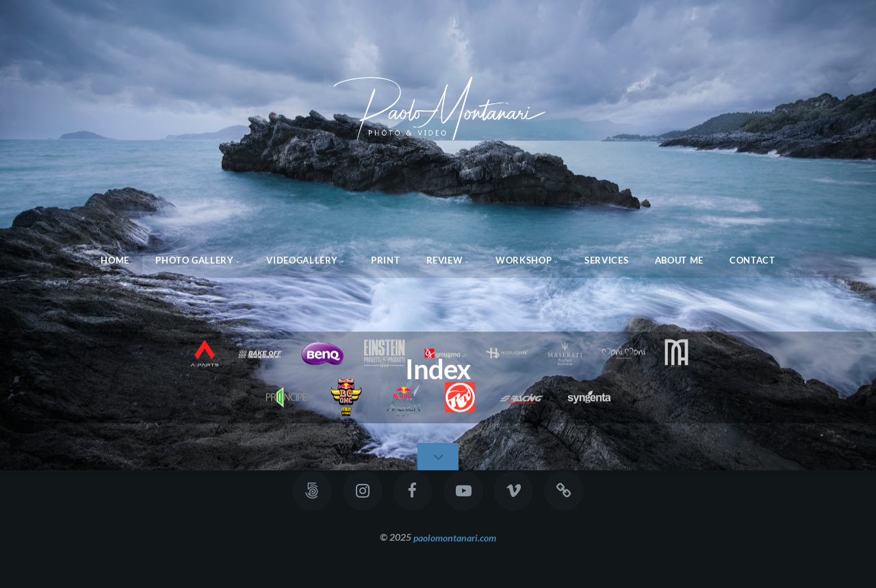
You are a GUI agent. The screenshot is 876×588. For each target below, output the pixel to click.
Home (115, 260)
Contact (752, 260)
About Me (679, 260)
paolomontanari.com (455, 537)
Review (445, 260)
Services (606, 260)
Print (385, 260)
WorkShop (524, 260)
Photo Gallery (194, 260)
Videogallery (302, 260)
